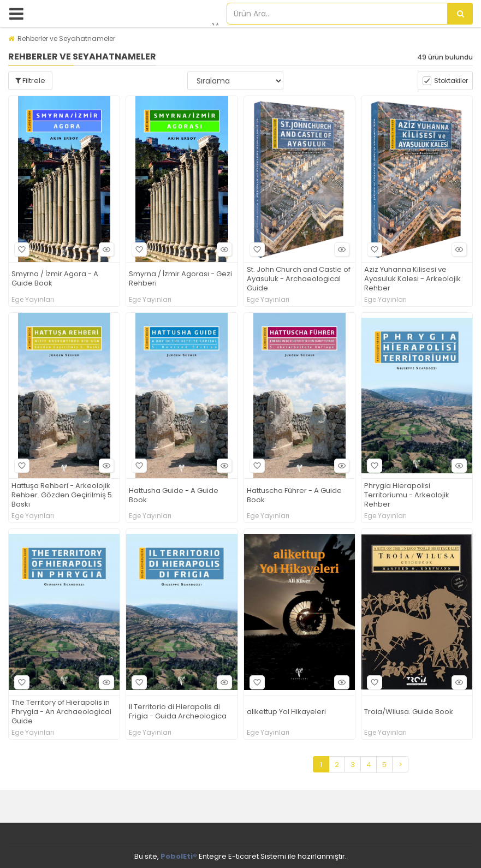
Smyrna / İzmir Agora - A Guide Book (55, 279)
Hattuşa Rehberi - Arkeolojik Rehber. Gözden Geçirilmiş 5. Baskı (63, 495)
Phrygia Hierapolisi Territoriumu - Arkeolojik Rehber (407, 495)
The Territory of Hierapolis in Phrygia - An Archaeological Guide (61, 712)
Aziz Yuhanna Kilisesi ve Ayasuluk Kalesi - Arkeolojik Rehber (412, 279)
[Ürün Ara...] (460, 14)
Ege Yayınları (33, 300)
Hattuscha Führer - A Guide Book (294, 496)
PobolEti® (179, 856)
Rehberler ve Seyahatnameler (66, 38)
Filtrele (30, 81)
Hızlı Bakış (105, 249)
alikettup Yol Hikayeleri (286, 712)
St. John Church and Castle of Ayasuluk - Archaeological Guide (299, 279)
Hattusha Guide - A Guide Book (174, 496)
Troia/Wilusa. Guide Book (409, 712)
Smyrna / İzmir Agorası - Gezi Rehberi (180, 279)
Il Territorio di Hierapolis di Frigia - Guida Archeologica (178, 712)
